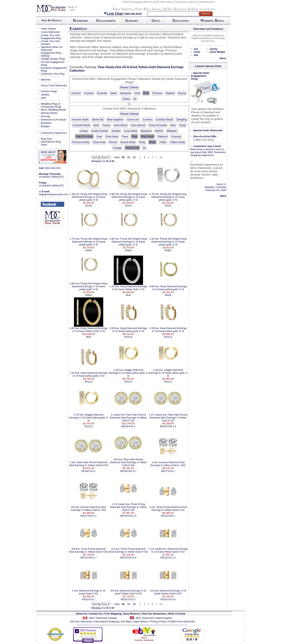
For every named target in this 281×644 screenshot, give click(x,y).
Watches (46, 80)
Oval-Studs (112, 136)
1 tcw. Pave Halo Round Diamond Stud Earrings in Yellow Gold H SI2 (89, 464)
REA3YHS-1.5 (128, 516)
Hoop (183, 125)
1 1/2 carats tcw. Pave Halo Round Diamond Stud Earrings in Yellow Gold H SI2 (168, 418)
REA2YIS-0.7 (128, 599)
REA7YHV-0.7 (89, 516)
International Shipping (106, 621)
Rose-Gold (99, 142)
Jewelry (132, 21)
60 (129, 157)
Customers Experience (54, 133)
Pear (146, 93)
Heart (114, 93)
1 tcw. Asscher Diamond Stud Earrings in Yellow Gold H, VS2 (168, 464)
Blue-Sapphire (115, 119)
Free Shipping (123, 9)
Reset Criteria (129, 87)
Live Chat (113, 14)
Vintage (117, 148)
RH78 (128, 206)
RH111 (168, 382)
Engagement (106, 21)
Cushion (89, 93)
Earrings (45, 116)
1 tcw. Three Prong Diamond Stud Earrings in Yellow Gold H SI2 (168, 508)
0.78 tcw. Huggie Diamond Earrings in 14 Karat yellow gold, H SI (88, 418)
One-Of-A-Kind (84, 136)
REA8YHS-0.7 (128, 471)
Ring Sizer (47, 139)
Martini (159, 131)
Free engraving (203, 9)
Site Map (126, 621)
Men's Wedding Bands (53, 110)
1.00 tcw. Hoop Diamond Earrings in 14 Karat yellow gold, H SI (89, 374)
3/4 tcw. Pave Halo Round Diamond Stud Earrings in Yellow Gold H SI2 (128, 462)
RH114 (168, 337)
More (223, 58)
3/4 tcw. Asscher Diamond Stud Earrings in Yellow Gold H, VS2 (89, 508)
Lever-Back (131, 131)
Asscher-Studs (80, 119)
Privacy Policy (158, 621)
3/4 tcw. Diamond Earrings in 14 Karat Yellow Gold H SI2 (128, 592)
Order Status (166, 2)
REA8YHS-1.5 (168, 426)
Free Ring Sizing (148, 9)
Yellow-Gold (132, 148)
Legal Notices (140, 621)
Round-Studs (128, 142)
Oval (137, 93)
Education (181, 21)
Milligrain (172, 131)
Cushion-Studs (164, 119)
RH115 (128, 337)
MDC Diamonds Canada (103, 618)
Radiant (170, 93)
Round (182, 93)
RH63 (168, 250)
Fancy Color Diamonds (54, 85)
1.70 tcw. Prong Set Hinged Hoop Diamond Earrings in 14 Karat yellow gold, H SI (89, 242)
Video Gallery (48, 29)
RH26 (168, 295)
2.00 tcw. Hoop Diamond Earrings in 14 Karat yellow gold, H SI (128, 330)
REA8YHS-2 (128, 426)
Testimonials (208, 2)
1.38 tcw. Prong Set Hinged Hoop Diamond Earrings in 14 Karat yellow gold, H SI (89, 197)
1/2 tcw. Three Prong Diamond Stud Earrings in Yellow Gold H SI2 (128, 550)
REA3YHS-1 (168, 516)
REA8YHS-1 (89, 471)
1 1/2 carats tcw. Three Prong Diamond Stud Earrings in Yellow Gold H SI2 (128, 507)
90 (134, 157)
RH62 (88, 295)
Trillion (126, 99)
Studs (152, 142)
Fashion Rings (49, 91)
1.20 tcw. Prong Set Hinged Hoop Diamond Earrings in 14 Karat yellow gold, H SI (168, 242)
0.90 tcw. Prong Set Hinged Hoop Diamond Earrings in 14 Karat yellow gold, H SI (128, 197)
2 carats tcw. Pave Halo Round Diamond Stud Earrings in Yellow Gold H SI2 (128, 418)
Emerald (102, 93)
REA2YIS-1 (89, 599)
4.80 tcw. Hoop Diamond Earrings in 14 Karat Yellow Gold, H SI (89, 330)
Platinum (163, 136)
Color (197, 52)
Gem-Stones (138, 125)
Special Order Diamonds (208, 130)
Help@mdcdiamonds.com (53, 194)
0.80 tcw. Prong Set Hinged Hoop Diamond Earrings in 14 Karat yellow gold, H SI (128, 242)
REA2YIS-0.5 (168, 599)
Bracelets (46, 123)
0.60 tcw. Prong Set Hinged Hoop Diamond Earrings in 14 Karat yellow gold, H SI (89, 286)
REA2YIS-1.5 (168, 558)
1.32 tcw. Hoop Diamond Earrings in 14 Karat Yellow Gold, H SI (128, 288)
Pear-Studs (147, 136)
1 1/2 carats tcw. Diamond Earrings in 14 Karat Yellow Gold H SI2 (168, 550)
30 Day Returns (175, 9)
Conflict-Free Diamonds (181, 621)
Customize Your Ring (53, 74)
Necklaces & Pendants (54, 120)
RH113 (89, 382)
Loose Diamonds (50, 32)
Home (126, 2)
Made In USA (73, 8)
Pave (125, 136)
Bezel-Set (98, 119)
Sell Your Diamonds (81, 621)
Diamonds (80, 21)
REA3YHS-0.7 (88, 558)
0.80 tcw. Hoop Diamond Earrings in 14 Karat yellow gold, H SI (168, 288)
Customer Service (187, 2)
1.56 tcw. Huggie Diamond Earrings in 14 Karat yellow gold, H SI (128, 373)
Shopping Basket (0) (144, 2)
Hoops (84, 131)
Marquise (126, 93)
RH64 (128, 250)
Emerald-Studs (81, 125)
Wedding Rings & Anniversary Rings (51, 105)
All (135, 99)
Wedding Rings (212, 21)
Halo (173, 125)
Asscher (76, 93)
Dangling (182, 119)
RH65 (88, 250)
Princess (157, 93)
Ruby (142, 142)
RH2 (89, 337)
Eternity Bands (49, 113)
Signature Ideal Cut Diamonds (52, 48)
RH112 (128, 382)
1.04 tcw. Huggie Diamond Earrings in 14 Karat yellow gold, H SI (168, 373)
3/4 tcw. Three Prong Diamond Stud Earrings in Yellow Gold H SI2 (89, 550)
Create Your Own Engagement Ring (51, 37)
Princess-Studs (81, 142)
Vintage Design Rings (53, 59)
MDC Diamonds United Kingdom (154, 618)
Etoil (96, 125)
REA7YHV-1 (168, 471)
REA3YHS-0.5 (128, 558)
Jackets (116, 131)
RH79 (88, 206)
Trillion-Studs (177, 142)
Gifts (156, 21)
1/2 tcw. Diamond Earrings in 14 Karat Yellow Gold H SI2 (168, 592)
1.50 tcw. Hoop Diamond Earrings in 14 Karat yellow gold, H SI (168, 330)
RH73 (168, 206)
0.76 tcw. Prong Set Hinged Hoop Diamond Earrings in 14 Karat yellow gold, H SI (168, 197)
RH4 (128, 295)
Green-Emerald (158, 125)
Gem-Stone (121, 125)
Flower (106, 125)
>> (161, 157)
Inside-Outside (100, 131)
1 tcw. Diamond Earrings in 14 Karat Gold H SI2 (89, 592)
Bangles (45, 126)
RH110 (89, 426)
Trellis (163, 142)
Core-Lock (133, 119)
